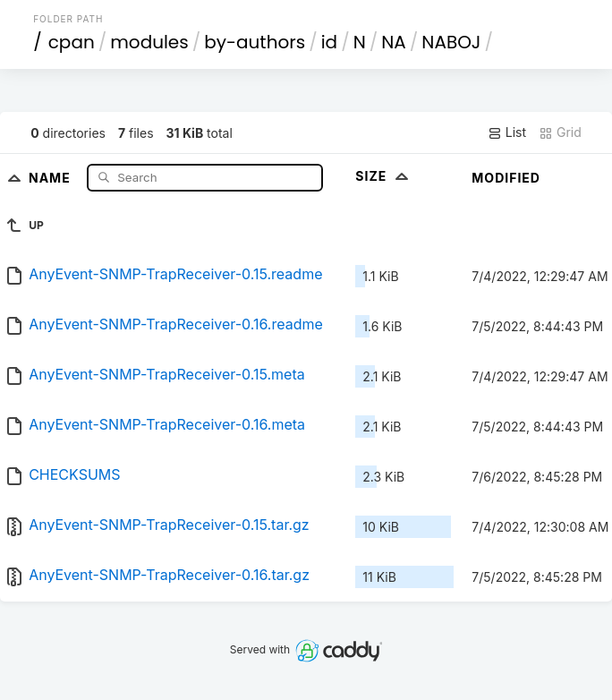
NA (394, 42)
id (329, 42)
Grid (560, 132)
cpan (72, 42)
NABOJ (451, 42)
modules (149, 42)
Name (51, 177)
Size (383, 176)
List (507, 132)
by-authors (255, 42)
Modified (506, 178)
